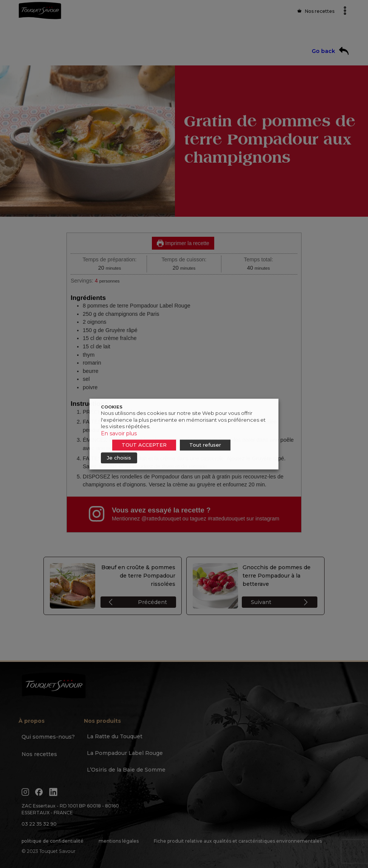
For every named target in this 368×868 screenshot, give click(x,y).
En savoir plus (119, 433)
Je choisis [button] (119, 458)
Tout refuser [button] (205, 445)
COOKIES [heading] (112, 407)
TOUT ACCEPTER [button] (144, 445)
